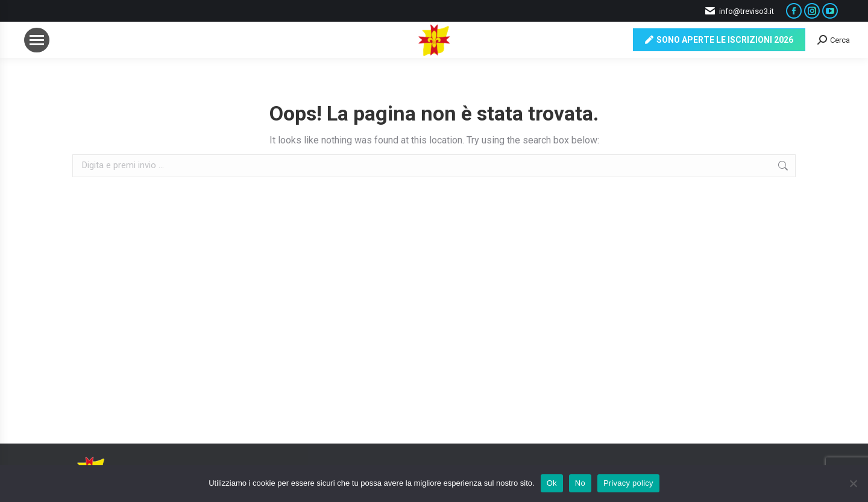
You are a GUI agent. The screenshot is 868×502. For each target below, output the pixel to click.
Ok (552, 483)
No (580, 483)
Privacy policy (628, 483)
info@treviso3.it (739, 11)
